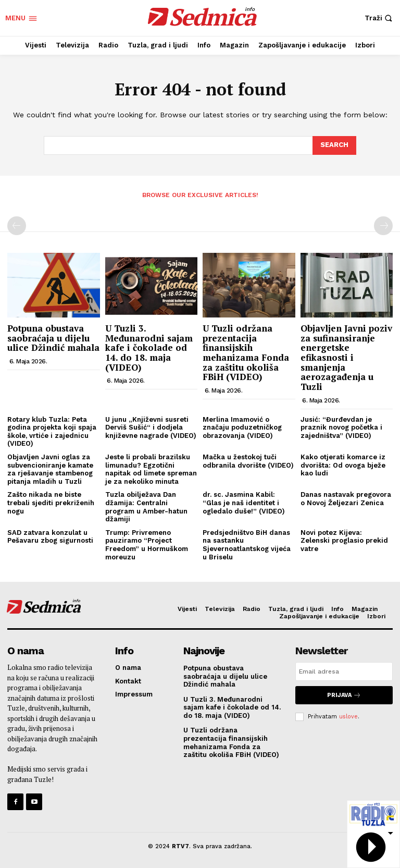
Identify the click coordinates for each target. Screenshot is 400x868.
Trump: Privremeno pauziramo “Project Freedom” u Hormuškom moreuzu (147, 545)
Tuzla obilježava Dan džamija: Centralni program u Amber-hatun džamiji (146, 507)
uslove (348, 717)
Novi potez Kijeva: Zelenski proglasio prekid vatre (344, 541)
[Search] (334, 145)
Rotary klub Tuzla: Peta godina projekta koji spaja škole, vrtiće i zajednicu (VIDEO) (52, 432)
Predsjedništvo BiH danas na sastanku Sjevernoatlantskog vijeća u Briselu (247, 545)
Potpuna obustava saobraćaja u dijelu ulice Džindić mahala (53, 338)
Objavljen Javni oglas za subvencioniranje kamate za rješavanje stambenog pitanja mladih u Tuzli (50, 469)
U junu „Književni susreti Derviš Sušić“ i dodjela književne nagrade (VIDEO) (151, 427)
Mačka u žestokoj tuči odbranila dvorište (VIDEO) (248, 461)
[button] (380, 18)
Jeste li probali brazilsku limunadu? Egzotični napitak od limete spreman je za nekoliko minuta (151, 469)
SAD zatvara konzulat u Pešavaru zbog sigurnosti (50, 537)
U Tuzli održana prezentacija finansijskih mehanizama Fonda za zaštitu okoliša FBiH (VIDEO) (246, 352)
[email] (344, 671)
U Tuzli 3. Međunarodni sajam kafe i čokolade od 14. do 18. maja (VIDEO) (149, 348)
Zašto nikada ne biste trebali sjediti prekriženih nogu (51, 503)
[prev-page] (17, 226)
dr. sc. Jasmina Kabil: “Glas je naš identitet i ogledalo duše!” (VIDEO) (244, 503)
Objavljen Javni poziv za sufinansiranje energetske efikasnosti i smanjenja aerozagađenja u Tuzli (346, 357)
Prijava (344, 695)
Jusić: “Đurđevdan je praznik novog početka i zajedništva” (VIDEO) (341, 427)
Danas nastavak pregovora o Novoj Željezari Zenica (346, 499)
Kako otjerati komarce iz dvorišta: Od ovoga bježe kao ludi (343, 465)
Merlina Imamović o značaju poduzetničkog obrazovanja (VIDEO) (242, 427)
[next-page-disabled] (383, 226)
